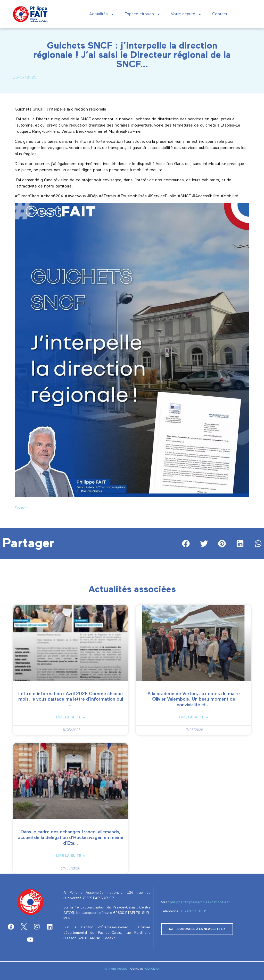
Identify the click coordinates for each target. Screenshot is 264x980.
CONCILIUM (153, 969)
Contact (220, 14)
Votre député (186, 14)
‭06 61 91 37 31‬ (194, 911)
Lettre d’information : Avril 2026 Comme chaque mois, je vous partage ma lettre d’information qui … (71, 699)
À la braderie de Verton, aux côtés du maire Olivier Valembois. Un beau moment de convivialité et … (194, 699)
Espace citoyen (143, 14)
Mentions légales (115, 969)
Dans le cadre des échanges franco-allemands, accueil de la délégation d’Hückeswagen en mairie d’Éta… (71, 838)
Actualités (102, 14)
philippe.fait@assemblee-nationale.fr (200, 902)
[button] (186, 543)
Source (21, 508)
